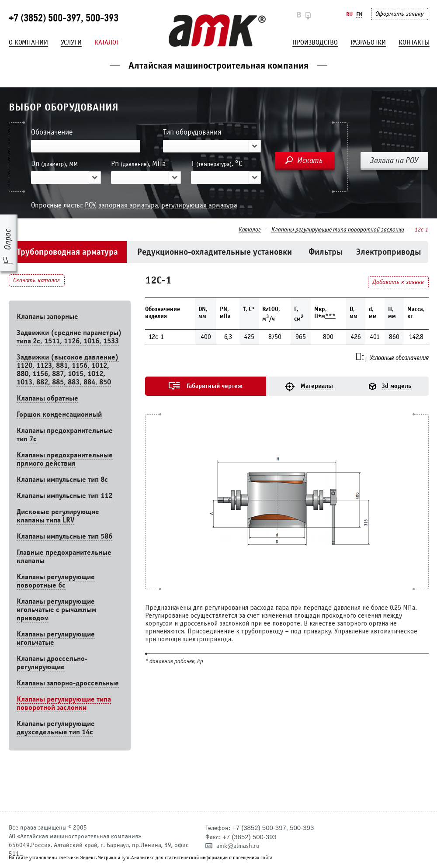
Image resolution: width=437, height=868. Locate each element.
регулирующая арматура (199, 205)
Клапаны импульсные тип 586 (64, 536)
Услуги (71, 42)
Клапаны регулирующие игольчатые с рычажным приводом (56, 610)
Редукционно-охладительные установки (215, 252)
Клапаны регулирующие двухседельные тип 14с (56, 728)
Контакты (414, 42)
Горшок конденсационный (59, 414)
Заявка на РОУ (394, 160)
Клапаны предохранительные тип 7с (65, 435)
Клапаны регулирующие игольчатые (56, 638)
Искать (310, 160)
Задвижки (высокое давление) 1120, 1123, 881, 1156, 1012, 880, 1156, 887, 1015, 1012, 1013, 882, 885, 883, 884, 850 (68, 370)
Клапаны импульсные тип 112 (64, 496)
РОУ (90, 205)
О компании (28, 42)
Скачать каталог (36, 280)
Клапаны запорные (47, 316)
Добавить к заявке (398, 282)
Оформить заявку (399, 14)
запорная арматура (128, 205)
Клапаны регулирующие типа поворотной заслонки (338, 230)
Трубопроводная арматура (68, 252)
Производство (315, 42)
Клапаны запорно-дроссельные (68, 683)
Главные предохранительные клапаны (64, 557)
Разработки (368, 42)
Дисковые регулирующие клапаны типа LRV (58, 516)
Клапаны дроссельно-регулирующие (52, 663)
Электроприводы (389, 252)
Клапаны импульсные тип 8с (62, 479)
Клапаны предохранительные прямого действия (65, 459)
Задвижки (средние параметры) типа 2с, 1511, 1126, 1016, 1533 (69, 337)
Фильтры (326, 252)
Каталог (107, 42)
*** (330, 316)
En (359, 14)
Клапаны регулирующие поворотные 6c (56, 581)
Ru (349, 14)
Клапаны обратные (47, 398)
